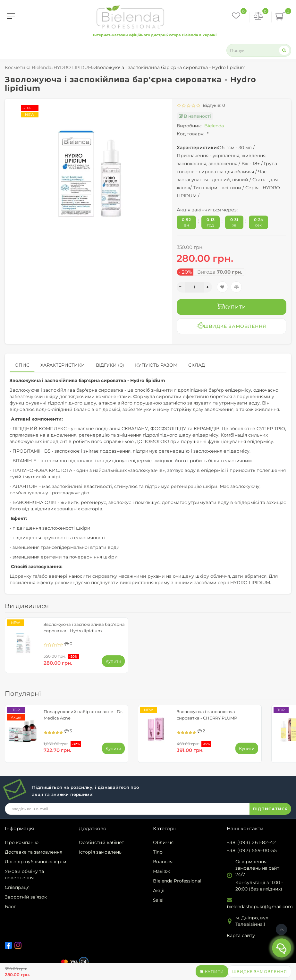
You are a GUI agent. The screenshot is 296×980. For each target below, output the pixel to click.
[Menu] (11, 16)
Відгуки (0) (110, 365)
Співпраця (17, 887)
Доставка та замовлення (34, 852)
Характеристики (63, 365)
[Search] (284, 50)
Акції (159, 891)
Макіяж (161, 871)
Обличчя (163, 842)
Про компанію (22, 842)
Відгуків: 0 (213, 105)
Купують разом (156, 365)
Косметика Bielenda (28, 67)
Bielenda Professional (177, 881)
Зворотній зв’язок (26, 897)
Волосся (163, 862)
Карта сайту (241, 935)
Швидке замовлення (260, 971)
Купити (212, 971)
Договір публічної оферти (36, 862)
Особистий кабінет (101, 842)
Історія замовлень (100, 852)
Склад (197, 365)
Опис (22, 365)
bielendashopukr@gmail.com (260, 907)
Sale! (158, 900)
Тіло (158, 852)
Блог (10, 907)
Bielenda (214, 126)
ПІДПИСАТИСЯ (270, 809)
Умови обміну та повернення (24, 874)
